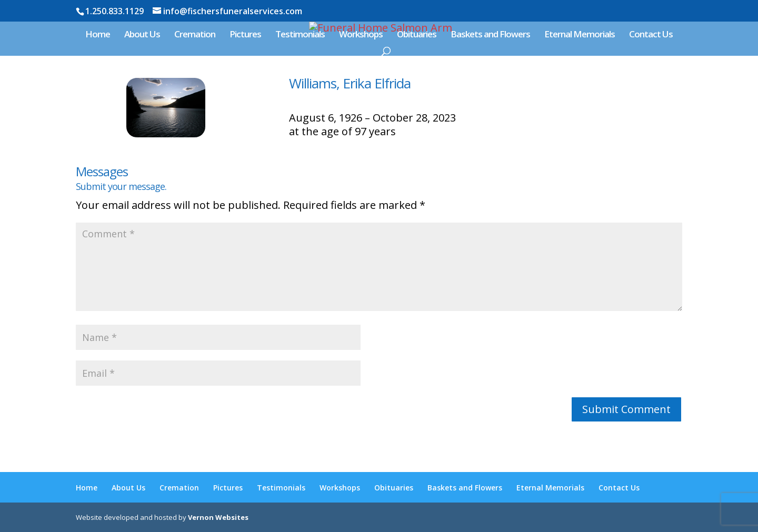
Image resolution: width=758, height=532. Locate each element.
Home (98, 35)
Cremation (195, 35)
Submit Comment (626, 409)
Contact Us (651, 35)
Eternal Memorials (580, 35)
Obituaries (417, 35)
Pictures (245, 35)
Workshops (361, 35)
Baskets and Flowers (490, 35)
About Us (142, 35)
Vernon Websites (218, 517)
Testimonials (300, 35)
